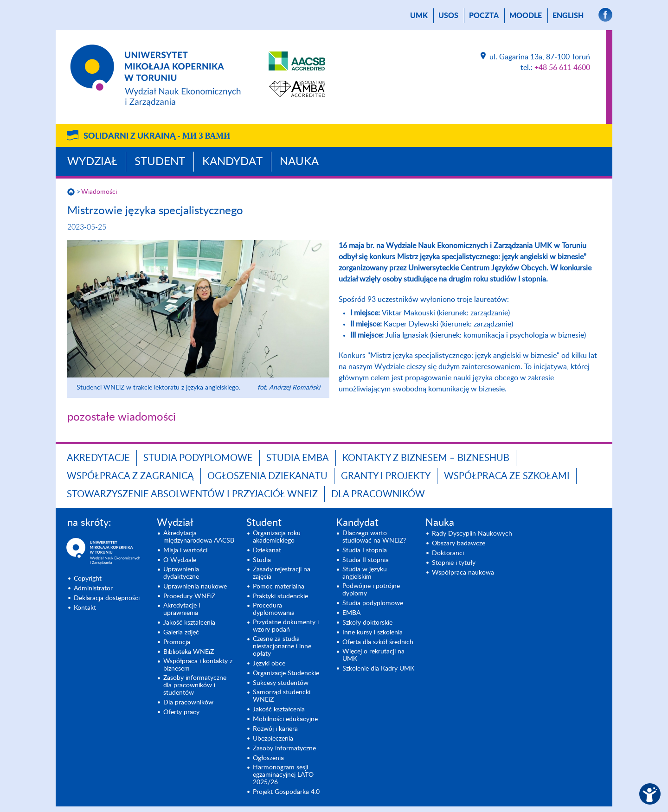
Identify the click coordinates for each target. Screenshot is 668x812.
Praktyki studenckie (280, 596)
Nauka (299, 162)
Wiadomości (99, 192)
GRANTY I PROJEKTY (386, 476)
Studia (262, 560)
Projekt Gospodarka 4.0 (286, 792)
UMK (419, 16)
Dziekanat (267, 550)
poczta (484, 16)
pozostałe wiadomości (122, 417)
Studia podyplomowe (198, 458)
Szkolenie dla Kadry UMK (378, 669)
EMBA (351, 613)
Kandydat (232, 162)
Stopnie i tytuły (454, 563)
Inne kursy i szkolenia (373, 633)
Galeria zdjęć (181, 633)
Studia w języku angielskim (365, 573)
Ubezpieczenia (273, 739)
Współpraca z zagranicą (130, 476)
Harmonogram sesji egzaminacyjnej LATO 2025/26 (283, 775)
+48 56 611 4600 (562, 68)
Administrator (93, 588)
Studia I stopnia (365, 550)
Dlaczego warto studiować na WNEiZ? (374, 537)
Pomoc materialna (279, 587)
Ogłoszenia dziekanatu (267, 476)
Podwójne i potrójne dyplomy (371, 590)
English (568, 16)
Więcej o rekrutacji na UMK (373, 655)
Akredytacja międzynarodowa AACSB (199, 537)
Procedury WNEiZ (189, 596)
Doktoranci (448, 553)
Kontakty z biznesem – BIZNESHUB (426, 458)
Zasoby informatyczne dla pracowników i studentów (195, 685)
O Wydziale (180, 560)
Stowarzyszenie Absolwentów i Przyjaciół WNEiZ (192, 494)
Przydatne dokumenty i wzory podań (286, 626)
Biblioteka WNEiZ (189, 652)
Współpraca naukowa (463, 573)
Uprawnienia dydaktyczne (181, 573)
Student (160, 162)
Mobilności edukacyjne (285, 719)
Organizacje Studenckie (286, 673)
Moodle (526, 16)
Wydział (92, 162)
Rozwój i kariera (275, 729)
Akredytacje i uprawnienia (182, 609)
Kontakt (85, 608)
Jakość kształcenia (189, 623)
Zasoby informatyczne (284, 748)
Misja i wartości (185, 550)
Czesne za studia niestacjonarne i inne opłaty (282, 646)
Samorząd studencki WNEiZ (282, 696)
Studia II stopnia (366, 560)
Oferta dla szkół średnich (378, 642)
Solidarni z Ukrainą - (157, 136)
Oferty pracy (181, 712)
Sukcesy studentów (281, 683)
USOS (448, 16)
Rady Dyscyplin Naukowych (472, 534)
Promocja (177, 642)
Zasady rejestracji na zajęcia (282, 573)
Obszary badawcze (459, 543)
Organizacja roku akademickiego (277, 537)
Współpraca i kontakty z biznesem (198, 665)
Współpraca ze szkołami (507, 476)
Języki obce (269, 664)
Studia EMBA (298, 458)
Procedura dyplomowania (274, 609)
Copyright (88, 579)
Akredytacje (98, 458)
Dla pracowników (378, 494)
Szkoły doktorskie (367, 623)
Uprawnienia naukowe (195, 587)
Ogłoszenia (268, 758)
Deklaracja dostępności (107, 598)
